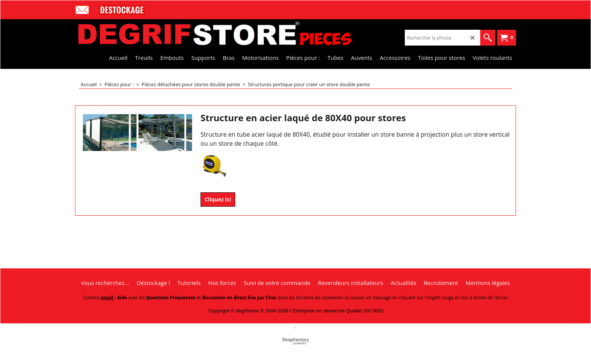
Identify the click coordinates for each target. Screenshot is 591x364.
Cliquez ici (218, 199)
